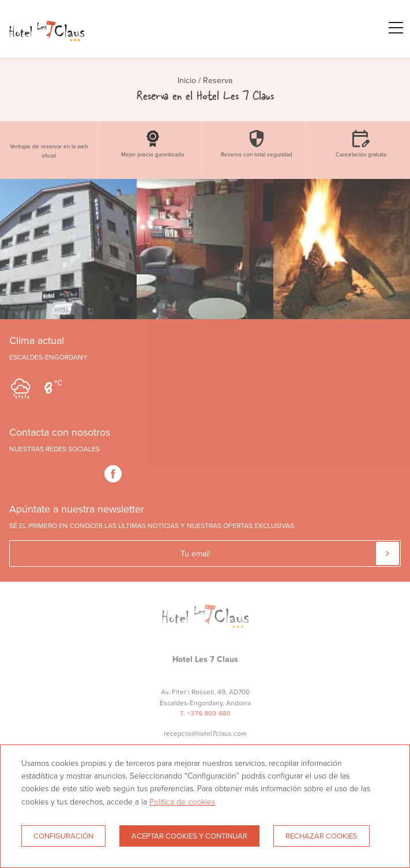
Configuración (63, 836)
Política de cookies (182, 801)
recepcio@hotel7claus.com (205, 734)
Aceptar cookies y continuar (189, 836)
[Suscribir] (388, 553)
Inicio (187, 80)
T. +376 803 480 (205, 713)
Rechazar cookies (321, 836)
